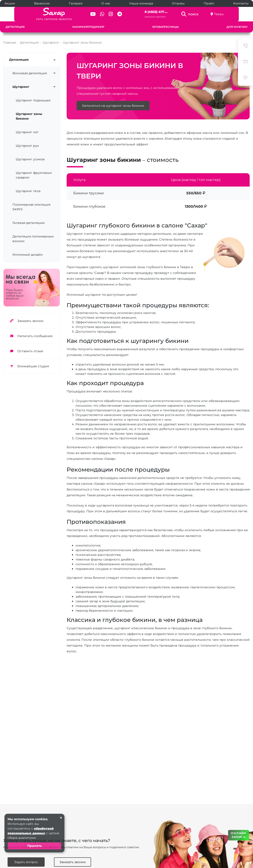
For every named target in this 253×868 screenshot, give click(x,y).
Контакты (241, 3)
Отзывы (178, 3)
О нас (106, 3)
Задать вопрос (26, 862)
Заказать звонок (158, 17)
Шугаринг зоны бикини (29, 116)
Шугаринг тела (28, 191)
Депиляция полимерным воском (33, 239)
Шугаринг (21, 87)
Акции (10, 3)
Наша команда (141, 3)
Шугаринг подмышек (33, 100)
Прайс (209, 3)
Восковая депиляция (30, 73)
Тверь (231, 14)
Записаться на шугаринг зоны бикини (113, 106)
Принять (35, 846)
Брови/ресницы (166, 27)
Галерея (76, 3)
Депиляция (15, 27)
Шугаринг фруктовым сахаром (34, 175)
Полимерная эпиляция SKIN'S (31, 207)
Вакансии (42, 3)
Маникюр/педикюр (88, 27)
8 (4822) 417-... (159, 12)
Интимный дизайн (28, 255)
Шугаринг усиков (30, 159)
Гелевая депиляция (28, 223)
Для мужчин (237, 27)
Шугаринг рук (27, 146)
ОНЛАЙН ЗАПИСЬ (239, 835)
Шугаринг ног (27, 132)
